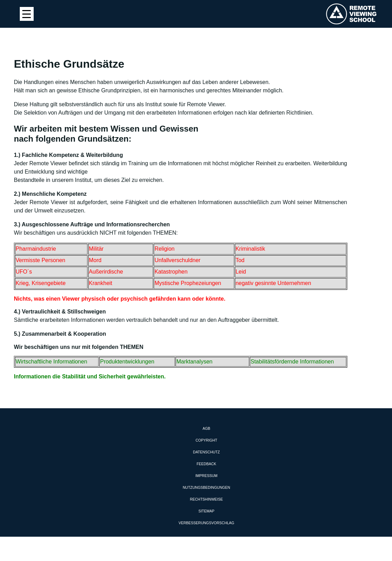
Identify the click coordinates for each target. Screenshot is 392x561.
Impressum (206, 476)
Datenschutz (206, 452)
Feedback (207, 464)
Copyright (206, 440)
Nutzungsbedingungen (207, 487)
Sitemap (206, 511)
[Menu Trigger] (27, 14)
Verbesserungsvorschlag (206, 523)
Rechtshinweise (206, 499)
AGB (206, 428)
